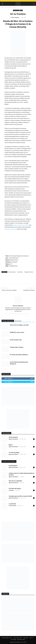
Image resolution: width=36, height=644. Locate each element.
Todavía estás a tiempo (17, 347)
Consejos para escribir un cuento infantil (20, 496)
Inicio (3, 7)
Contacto (31, 638)
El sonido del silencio (15, 488)
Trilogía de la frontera (29, 272)
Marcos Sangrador (15, 17)
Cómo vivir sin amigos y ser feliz (19, 325)
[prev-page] (2, 370)
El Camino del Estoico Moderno (19, 355)
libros (14, 7)
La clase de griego (14, 452)
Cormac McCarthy (12, 272)
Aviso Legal (13, 639)
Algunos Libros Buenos (13, 439)
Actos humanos (13, 437)
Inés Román (11, 490)
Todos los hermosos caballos (21, 225)
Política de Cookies (21, 639)
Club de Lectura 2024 (18, 638)
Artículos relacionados (8, 321)
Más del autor (18, 321)
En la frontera (20, 272)
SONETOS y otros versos (17, 332)
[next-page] (5, 370)
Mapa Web (26, 638)
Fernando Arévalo (12, 506)
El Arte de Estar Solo (16, 340)
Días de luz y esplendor (15, 481)
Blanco (11, 445)
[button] (3, 4)
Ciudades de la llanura (11, 229)
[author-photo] (18, 304)
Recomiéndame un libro (7, 638)
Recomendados (9, 7)
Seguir (32, 379)
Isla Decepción (13, 466)
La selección (12, 504)
